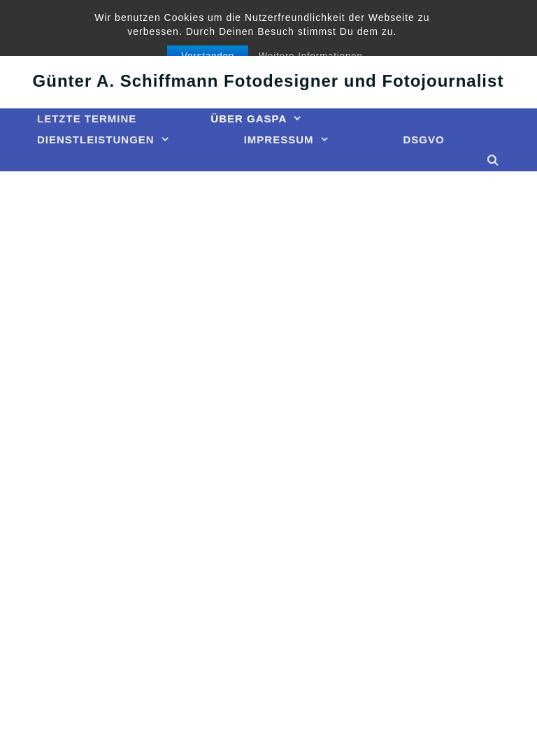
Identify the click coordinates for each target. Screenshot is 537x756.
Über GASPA (275, 119)
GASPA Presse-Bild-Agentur (268, 40)
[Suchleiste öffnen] (493, 161)
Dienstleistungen (122, 140)
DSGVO (424, 140)
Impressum (305, 140)
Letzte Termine (87, 119)
